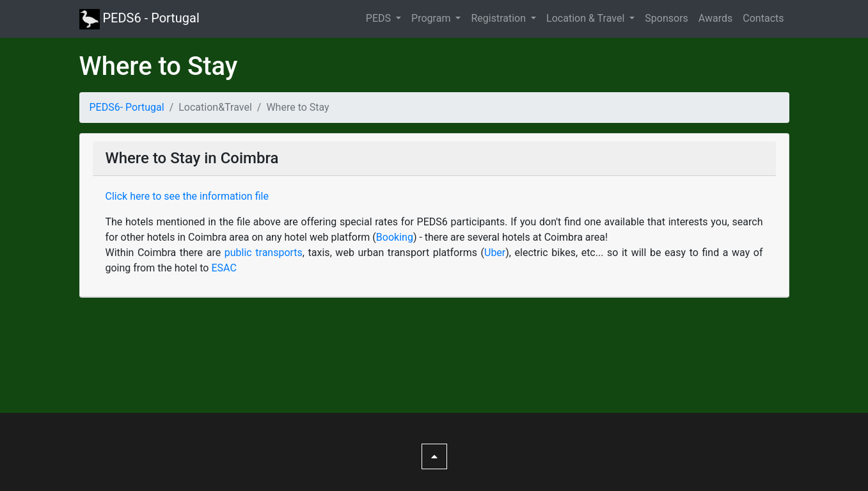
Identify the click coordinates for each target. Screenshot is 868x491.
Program (432, 18)
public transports (264, 253)
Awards (715, 18)
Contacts (763, 18)
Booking (395, 237)
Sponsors (667, 18)
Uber (495, 253)
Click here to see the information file (187, 196)
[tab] (434, 215)
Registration (500, 18)
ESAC (224, 268)
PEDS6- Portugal (127, 107)
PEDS (380, 18)
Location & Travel (587, 18)
